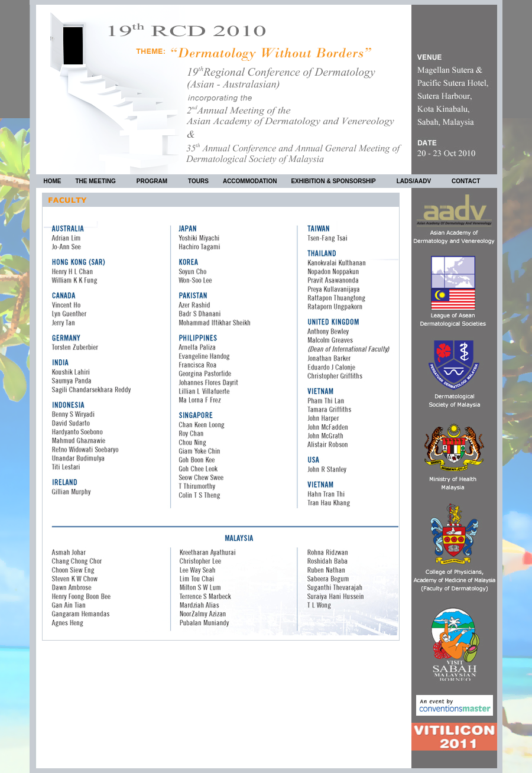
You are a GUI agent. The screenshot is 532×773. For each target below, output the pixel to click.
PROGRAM (157, 183)
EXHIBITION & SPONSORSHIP (338, 183)
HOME (53, 181)
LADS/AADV (419, 183)
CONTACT (466, 181)
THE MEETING (100, 183)
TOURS (198, 181)
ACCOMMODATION (250, 181)
